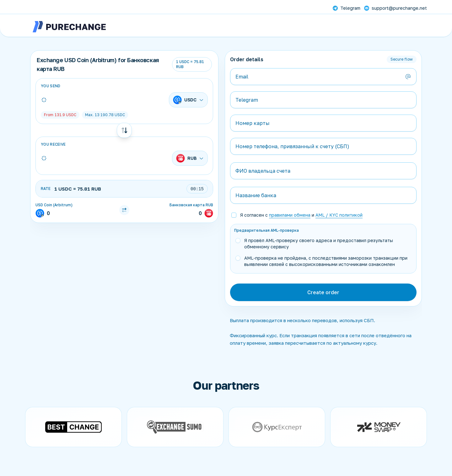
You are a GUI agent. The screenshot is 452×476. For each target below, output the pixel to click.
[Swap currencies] (124, 130)
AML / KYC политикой (339, 215)
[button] (328, 215)
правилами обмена (290, 215)
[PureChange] (69, 27)
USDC (60, 115)
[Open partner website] (73, 427)
